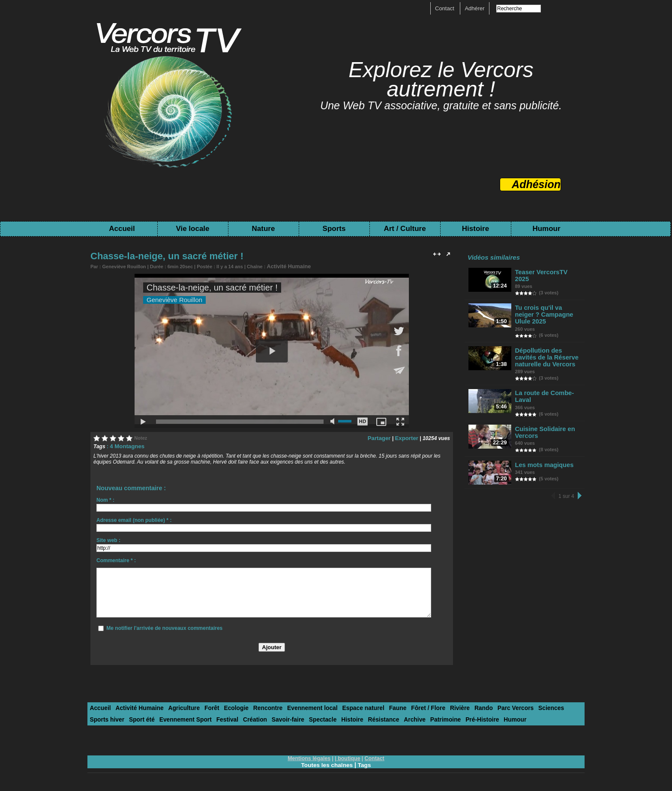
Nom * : (105, 499)
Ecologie (227, 706)
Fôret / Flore (407, 706)
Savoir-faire (239, 717)
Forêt (204, 706)
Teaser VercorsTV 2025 (547, 272)
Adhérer (474, 8)
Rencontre (257, 706)
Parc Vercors (489, 706)
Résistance (328, 717)
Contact (445, 8)
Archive (358, 717)
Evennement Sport (142, 717)
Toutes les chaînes (327, 762)
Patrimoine (386, 717)
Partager (382, 437)
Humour (546, 229)
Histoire (475, 229)
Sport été (102, 717)
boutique (349, 755)
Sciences (522, 706)
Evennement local (298, 706)
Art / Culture (405, 229)
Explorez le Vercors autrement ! (441, 79)
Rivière (437, 706)
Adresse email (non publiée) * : (134, 519)
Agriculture (178, 706)
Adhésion (536, 184)
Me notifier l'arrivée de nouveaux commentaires (164, 627)
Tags (365, 762)
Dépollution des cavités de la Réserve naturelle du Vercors (548, 347)
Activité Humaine (286, 266)
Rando (459, 706)
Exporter (408, 437)
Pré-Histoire (421, 717)
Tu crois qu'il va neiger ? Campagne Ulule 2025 (548, 309)
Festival (182, 717)
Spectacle (271, 717)
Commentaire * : (116, 559)
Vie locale (192, 229)
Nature (264, 229)
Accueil (122, 229)
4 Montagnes (125, 445)
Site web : (108, 539)
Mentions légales (310, 755)
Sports (334, 229)
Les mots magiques (543, 452)
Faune (378, 706)
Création (208, 717)
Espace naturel (346, 706)
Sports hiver (555, 706)
